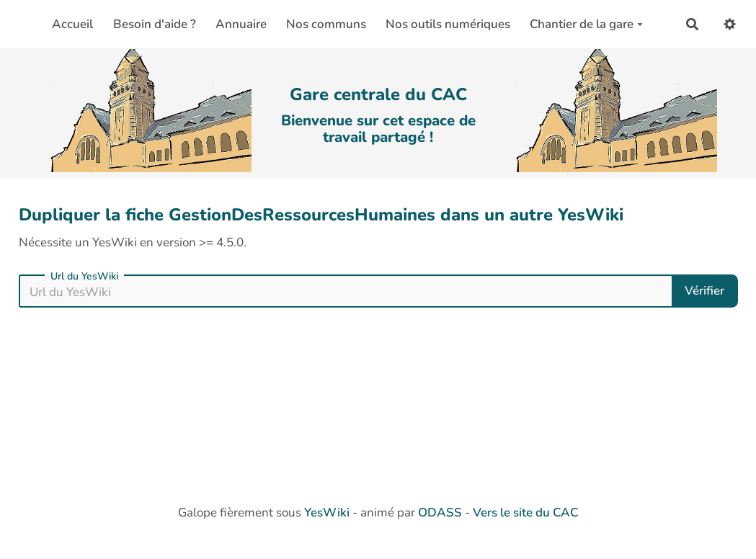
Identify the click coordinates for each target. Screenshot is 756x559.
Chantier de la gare (586, 24)
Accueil (72, 24)
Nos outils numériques (448, 24)
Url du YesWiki (84, 277)
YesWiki (327, 513)
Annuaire (241, 24)
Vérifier (704, 291)
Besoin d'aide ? (155, 24)
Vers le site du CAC (525, 513)
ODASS (440, 513)
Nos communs (326, 24)
